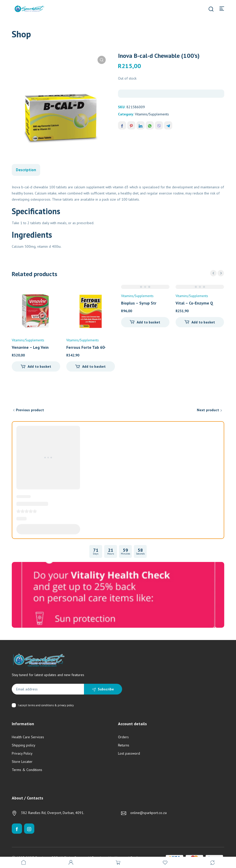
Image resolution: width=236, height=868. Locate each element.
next (221, 273)
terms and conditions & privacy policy (51, 705)
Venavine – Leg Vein (30, 347)
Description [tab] (26, 170)
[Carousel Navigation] (217, 273)
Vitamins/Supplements (152, 114)
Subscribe (106, 689)
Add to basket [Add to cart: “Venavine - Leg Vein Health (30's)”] (39, 366)
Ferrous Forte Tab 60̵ (85, 347)
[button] (102, 60)
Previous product (30, 410)
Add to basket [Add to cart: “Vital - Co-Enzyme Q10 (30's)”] (203, 322)
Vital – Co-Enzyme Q (194, 303)
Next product (208, 410)
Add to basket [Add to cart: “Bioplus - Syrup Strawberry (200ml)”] (148, 322)
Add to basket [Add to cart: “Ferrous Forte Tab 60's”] (94, 366)
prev (213, 273)
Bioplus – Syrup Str (139, 303)
